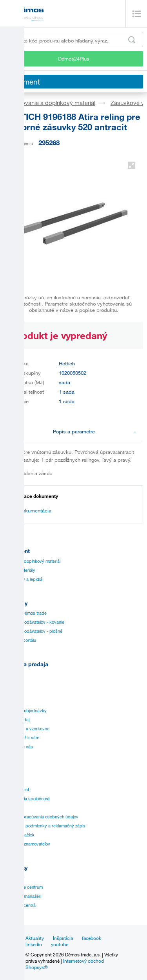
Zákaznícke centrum (23, 887)
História (11, 781)
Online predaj (17, 720)
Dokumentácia (31, 510)
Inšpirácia (63, 938)
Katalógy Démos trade (25, 613)
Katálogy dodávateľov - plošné (33, 631)
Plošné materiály (20, 570)
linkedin (34, 944)
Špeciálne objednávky (25, 711)
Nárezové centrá (20, 905)
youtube (60, 944)
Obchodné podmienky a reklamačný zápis (45, 826)
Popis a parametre (95, 431)
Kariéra (11, 808)
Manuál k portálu (20, 640)
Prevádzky (14, 878)
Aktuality (35, 938)
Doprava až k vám (22, 738)
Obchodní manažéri (23, 896)
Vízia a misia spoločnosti (27, 799)
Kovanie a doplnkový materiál (56, 103)
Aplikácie (13, 702)
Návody (12, 683)
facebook (92, 938)
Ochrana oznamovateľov (27, 844)
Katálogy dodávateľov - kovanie (34, 622)
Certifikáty (14, 693)
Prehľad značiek (19, 835)
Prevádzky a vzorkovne (27, 729)
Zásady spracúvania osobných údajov (41, 817)
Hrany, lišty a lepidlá (23, 579)
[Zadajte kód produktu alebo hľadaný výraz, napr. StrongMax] (73, 40)
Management (16, 790)
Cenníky (12, 674)
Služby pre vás (18, 747)
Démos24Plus (74, 59)
